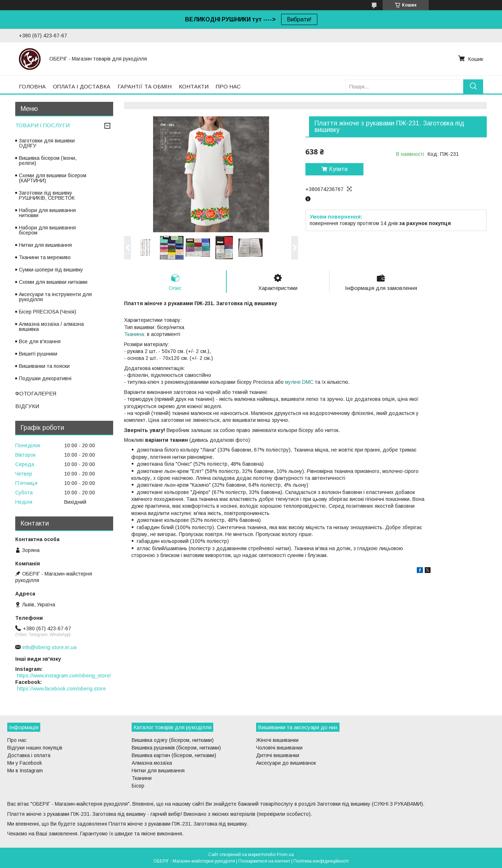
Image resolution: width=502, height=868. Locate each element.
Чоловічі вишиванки (279, 748)
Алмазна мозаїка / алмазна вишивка (51, 327)
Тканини (142, 778)
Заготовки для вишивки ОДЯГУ (47, 143)
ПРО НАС (228, 86)
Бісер (138, 786)
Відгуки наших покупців (35, 748)
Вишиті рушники (38, 354)
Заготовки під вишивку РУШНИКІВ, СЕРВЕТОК (47, 195)
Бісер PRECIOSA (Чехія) (48, 312)
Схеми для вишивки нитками (53, 282)
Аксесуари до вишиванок (286, 763)
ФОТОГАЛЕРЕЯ (36, 393)
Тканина (134, 334)
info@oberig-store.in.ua (50, 647)
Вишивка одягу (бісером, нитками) (173, 740)
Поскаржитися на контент (264, 861)
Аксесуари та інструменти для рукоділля (55, 297)
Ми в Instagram (25, 771)
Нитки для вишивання (45, 245)
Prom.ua (285, 855)
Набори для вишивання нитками (47, 213)
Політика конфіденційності (321, 861)
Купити (338, 169)
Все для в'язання (40, 341)
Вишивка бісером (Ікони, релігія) (48, 161)
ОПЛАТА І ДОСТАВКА (82, 86)
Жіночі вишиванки (277, 740)
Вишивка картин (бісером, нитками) (174, 755)
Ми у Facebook (25, 763)
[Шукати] (473, 86)
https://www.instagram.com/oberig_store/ (64, 676)
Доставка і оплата (29, 755)
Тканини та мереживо (45, 257)
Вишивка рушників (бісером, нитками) (176, 748)
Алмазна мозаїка (152, 763)
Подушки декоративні (45, 378)
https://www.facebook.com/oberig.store (61, 689)
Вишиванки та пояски (44, 366)
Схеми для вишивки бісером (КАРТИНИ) (53, 178)
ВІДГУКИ (27, 406)
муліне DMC (299, 382)
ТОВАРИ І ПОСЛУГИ (42, 125)
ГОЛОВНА (32, 86)
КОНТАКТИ (194, 86)
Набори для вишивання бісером (47, 230)
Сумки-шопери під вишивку (51, 270)
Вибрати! (299, 19)
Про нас (17, 740)
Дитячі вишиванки (278, 755)
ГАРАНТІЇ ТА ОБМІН (145, 86)
